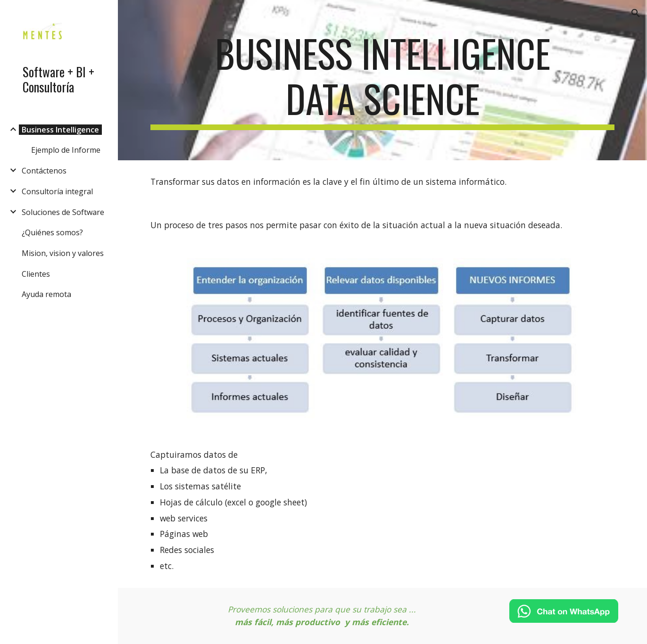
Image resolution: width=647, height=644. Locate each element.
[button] (636, 13)
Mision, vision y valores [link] (63, 253)
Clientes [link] (36, 274)
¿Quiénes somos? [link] (52, 232)
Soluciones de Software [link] (63, 212)
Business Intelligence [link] (60, 130)
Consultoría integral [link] (57, 191)
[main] (382, 80)
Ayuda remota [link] (46, 294)
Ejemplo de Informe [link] (66, 150)
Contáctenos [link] (44, 171)
